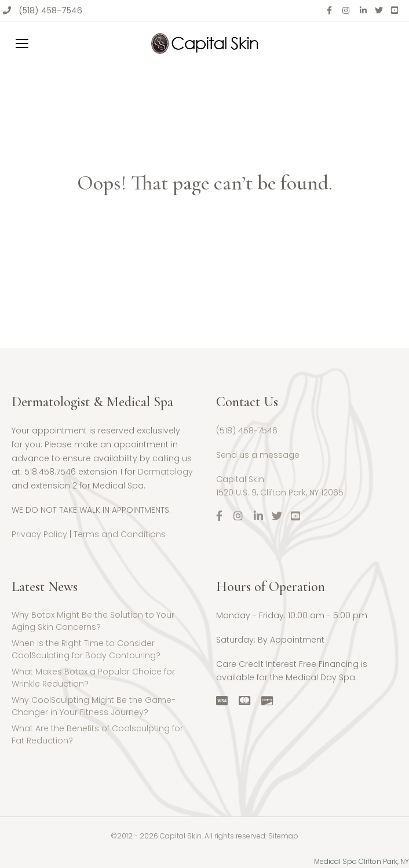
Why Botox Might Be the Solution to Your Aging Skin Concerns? (93, 621)
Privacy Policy (39, 534)
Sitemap (283, 836)
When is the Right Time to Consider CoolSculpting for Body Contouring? (86, 649)
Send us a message (258, 455)
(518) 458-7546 (50, 10)
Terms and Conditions (120, 534)
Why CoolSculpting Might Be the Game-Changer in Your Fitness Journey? (94, 706)
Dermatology (165, 472)
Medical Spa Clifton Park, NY (361, 861)
